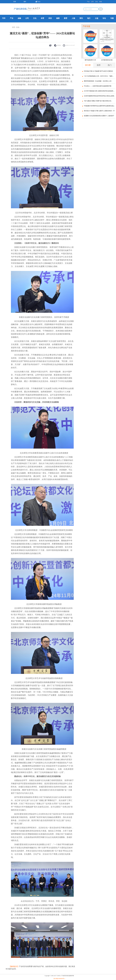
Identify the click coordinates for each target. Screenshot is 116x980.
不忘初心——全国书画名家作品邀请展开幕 (98, 86)
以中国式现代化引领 (107, 60)
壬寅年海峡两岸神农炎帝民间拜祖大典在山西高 (99, 96)
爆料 (25, 2)
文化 (96, 2)
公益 (97, 18)
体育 (43, 18)
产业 (88, 2)
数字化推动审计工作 (90, 60)
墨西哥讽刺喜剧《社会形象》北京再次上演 (98, 81)
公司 (92, 2)
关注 (37, 1)
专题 (112, 18)
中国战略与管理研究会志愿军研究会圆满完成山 (99, 106)
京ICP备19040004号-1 (59, 979)
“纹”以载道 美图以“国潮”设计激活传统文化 (98, 101)
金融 (19, 18)
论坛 (104, 18)
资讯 (81, 18)
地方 (89, 18)
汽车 (4, 18)
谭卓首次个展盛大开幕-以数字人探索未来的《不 (99, 111)
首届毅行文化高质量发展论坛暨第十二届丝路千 (99, 116)
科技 (101, 2)
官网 (15, 2)
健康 (58, 18)
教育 (66, 18)
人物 (73, 18)
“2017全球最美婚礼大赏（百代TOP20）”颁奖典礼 (99, 76)
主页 (13, 27)
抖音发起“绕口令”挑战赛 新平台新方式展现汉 (98, 71)
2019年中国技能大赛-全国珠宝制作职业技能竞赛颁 (99, 91)
